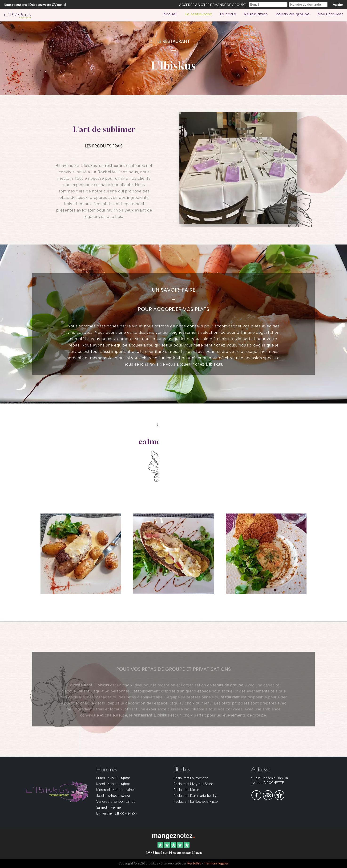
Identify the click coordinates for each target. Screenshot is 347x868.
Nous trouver (330, 14)
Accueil (170, 14)
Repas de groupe (293, 14)
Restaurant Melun (187, 790)
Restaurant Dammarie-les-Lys (196, 796)
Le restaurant (199, 14)
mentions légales (216, 863)
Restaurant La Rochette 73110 (196, 802)
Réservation (256, 14)
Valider (338, 5)
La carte (228, 14)
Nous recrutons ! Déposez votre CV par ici (35, 5)
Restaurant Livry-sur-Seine (193, 784)
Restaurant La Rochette (191, 778)
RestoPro (194, 863)
